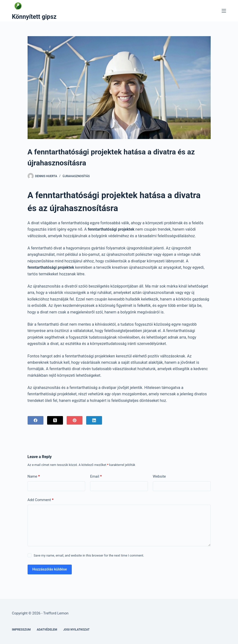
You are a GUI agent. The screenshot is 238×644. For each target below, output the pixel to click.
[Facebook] (36, 420)
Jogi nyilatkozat (76, 630)
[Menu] (224, 11)
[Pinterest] (75, 420)
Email (96, 477)
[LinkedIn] (94, 420)
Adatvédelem (47, 630)
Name (34, 477)
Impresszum (21, 630)
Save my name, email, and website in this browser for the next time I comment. (89, 555)
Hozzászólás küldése (50, 569)
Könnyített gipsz (34, 17)
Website (159, 476)
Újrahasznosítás (76, 176)
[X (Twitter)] (55, 420)
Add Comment (41, 500)
